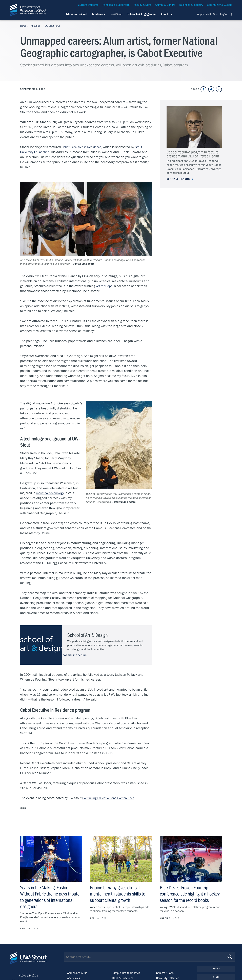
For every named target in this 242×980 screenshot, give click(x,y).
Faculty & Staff (142, 5)
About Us (166, 14)
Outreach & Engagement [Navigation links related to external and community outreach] (142, 14)
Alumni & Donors (165, 5)
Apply (200, 14)
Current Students (88, 5)
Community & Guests (220, 5)
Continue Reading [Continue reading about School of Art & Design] (79, 655)
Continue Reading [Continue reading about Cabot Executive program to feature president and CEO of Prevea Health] (179, 179)
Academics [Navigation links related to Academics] (98, 14)
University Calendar (168, 978)
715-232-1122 (28, 977)
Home (23, 26)
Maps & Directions (123, 978)
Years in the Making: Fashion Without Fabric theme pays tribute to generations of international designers (51, 897)
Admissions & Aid (78, 973)
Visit (208, 14)
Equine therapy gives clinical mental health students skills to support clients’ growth (118, 894)
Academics (74, 978)
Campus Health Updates (127, 973)
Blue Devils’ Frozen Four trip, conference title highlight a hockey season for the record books (190, 894)
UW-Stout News (52, 26)
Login (223, 14)
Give (216, 14)
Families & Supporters (116, 5)
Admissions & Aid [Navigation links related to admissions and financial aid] (76, 14)
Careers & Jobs (165, 973)
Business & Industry (191, 5)
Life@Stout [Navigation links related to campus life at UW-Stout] (116, 14)
